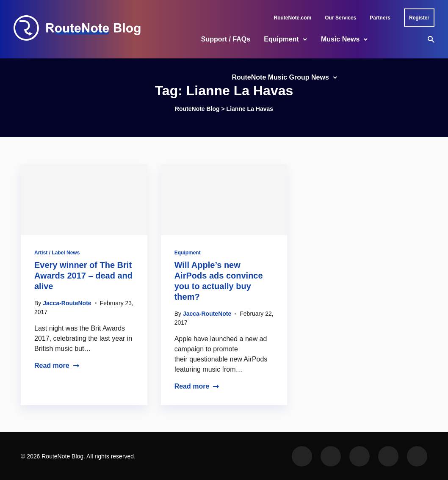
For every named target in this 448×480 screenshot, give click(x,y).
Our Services (340, 18)
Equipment (281, 39)
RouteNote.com (293, 18)
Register (419, 18)
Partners (380, 18)
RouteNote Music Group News (280, 77)
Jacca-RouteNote (67, 303)
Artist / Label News (57, 253)
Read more (57, 366)
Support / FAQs (226, 39)
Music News (340, 39)
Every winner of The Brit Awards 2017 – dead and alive (83, 276)
